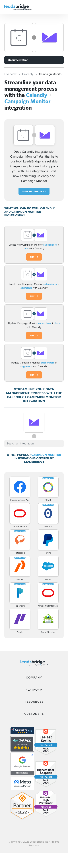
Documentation (18, 60)
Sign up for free (34, 191)
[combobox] (34, 444)
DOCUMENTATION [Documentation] (14, 215)
